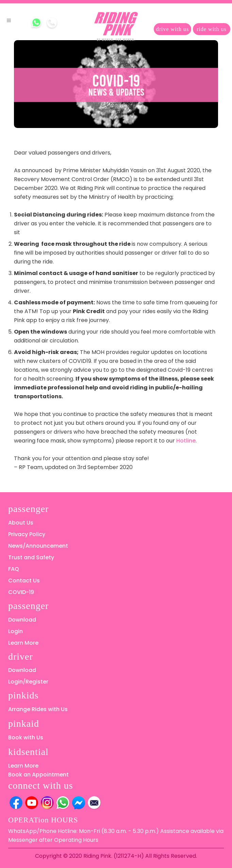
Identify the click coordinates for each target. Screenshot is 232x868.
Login (15, 631)
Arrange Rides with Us (38, 709)
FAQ (14, 569)
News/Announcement (38, 546)
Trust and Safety (31, 557)
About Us (21, 523)
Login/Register (28, 682)
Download (22, 620)
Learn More (23, 643)
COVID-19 (21, 592)
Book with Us (26, 737)
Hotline (186, 441)
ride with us (212, 29)
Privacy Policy (27, 534)
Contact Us (24, 581)
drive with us (173, 29)
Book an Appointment (38, 775)
